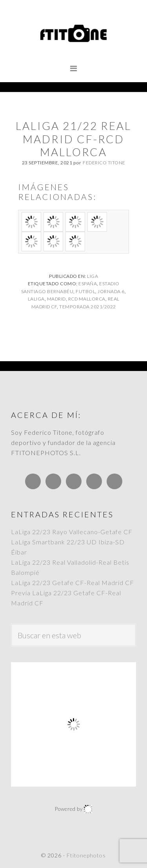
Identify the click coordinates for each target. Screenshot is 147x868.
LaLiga (36, 299)
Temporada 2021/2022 (88, 307)
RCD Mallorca (87, 299)
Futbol (85, 291)
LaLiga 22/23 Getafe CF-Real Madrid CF (73, 583)
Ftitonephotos (73, 33)
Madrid (56, 299)
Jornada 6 (111, 291)
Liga (93, 276)
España (88, 284)
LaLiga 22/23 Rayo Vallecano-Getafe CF (72, 532)
